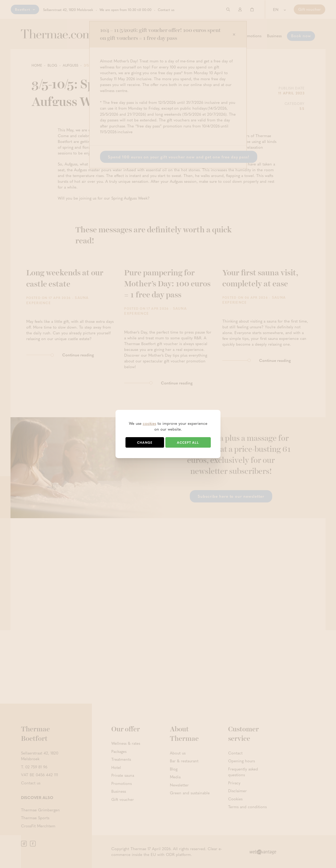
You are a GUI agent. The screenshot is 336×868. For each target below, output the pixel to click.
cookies (149, 423)
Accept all (188, 442)
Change (145, 442)
